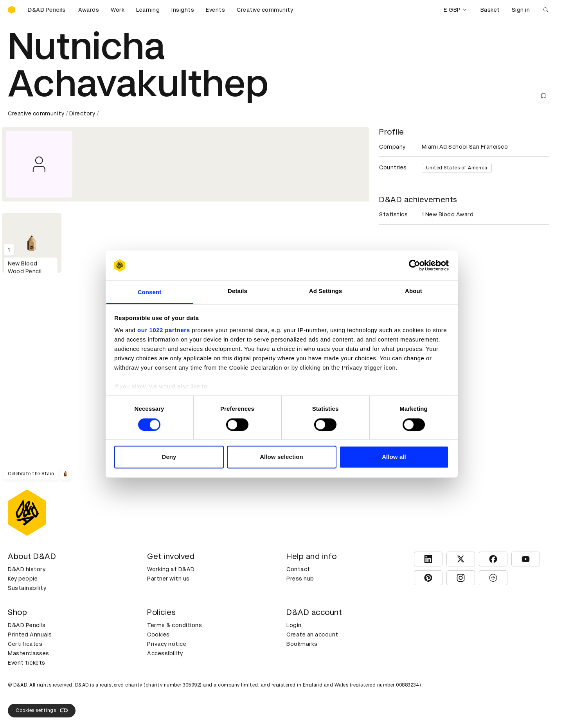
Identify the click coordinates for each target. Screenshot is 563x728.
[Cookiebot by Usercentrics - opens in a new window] (415, 265)
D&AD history (27, 569)
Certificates (25, 644)
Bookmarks (302, 644)
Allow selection (281, 457)
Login (294, 625)
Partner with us (168, 579)
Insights (183, 10)
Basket (490, 10)
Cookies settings (42, 710)
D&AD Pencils (27, 625)
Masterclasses (29, 653)
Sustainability (27, 588)
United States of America (457, 168)
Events (215, 10)
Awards (89, 10)
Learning (148, 10)
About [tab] (414, 291)
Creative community (265, 10)
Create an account (312, 635)
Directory (82, 113)
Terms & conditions (174, 625)
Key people (23, 579)
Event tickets (27, 663)
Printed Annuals (30, 635)
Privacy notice (167, 644)
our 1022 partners (164, 330)
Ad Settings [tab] (326, 291)
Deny (169, 457)
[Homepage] (12, 10)
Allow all (394, 457)
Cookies (158, 635)
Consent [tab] (150, 292)
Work (118, 10)
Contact (298, 569)
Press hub (300, 579)
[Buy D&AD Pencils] (47, 10)
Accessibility (165, 653)
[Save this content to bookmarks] (543, 96)
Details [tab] (237, 291)
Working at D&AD (171, 569)
